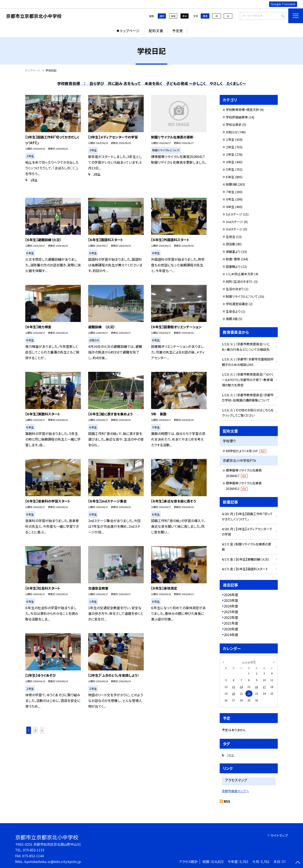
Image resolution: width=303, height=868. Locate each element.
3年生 (34, 180)
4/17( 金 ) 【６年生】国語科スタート (245, 569)
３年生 (230, 154)
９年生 (230, 207)
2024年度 (231, 606)
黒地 (185, 16)
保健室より (233, 252)
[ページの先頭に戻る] (298, 863)
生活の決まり (235, 289)
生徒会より (233, 311)
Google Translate (283, 4)
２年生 (230, 147)
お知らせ (232, 132)
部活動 (231, 244)
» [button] (42, 730)
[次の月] (274, 662)
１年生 (230, 139)
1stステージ (234, 214)
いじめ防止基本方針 (240, 274)
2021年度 (231, 623)
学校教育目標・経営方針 (242, 110)
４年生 (230, 162)
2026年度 (231, 595)
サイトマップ (279, 835)
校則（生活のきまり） (239, 281)
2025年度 (231, 600)
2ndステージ (234, 222)
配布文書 (156, 31)
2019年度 (231, 635)
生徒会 (231, 237)
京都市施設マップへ (235, 791)
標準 (205, 16)
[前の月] (223, 662)
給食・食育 (233, 259)
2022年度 (231, 617)
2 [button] (35, 730)
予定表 (177, 31)
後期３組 (232, 319)
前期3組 (231, 184)
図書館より (233, 267)
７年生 (230, 192)
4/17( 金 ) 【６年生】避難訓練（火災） (246, 559)
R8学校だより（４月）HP (246, 451)
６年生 (230, 177)
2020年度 (231, 629)
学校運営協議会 (237, 304)
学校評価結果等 (237, 117)
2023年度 (231, 612)
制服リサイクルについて (242, 296)
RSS (227, 801)
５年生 (230, 169)
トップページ (130, 31)
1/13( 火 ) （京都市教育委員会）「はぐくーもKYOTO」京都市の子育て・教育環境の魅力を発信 (248, 380)
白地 (173, 16)
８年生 (230, 199)
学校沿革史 (234, 124)
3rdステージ (234, 229)
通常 (162, 16)
